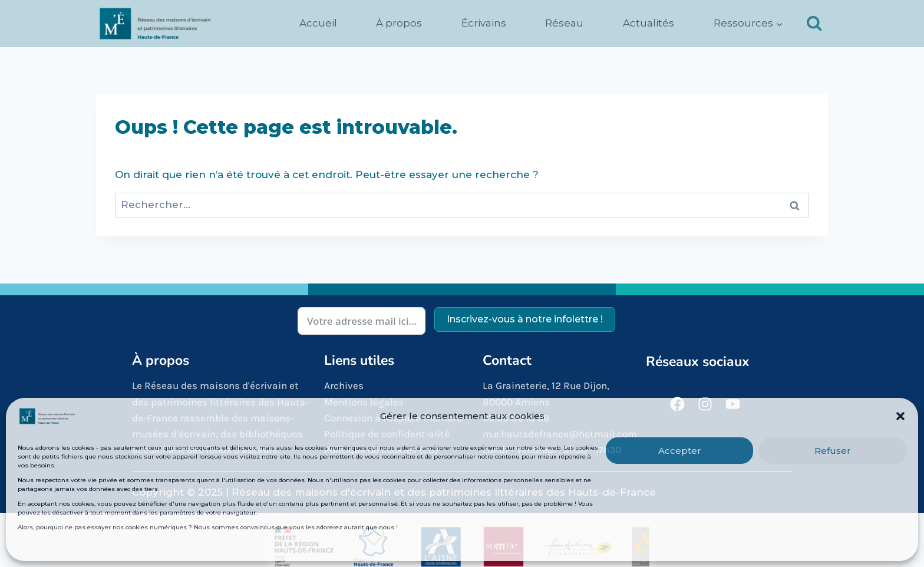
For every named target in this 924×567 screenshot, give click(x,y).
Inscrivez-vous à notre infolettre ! (525, 319)
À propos (399, 23)
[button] (900, 416)
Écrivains (484, 23)
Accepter (680, 451)
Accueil (318, 23)
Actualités (649, 23)
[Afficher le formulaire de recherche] (814, 24)
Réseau (564, 23)
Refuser (833, 451)
